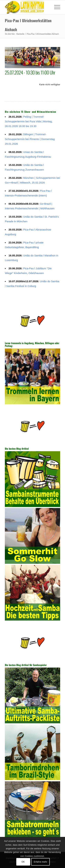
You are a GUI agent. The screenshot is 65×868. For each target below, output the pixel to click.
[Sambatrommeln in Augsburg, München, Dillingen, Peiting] (27, 7)
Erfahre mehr (40, 862)
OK (23, 862)
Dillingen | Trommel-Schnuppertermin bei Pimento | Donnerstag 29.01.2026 (30, 139)
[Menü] (55, 7)
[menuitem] (55, 7)
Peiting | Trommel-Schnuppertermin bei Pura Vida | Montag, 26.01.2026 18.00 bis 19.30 (29, 121)
